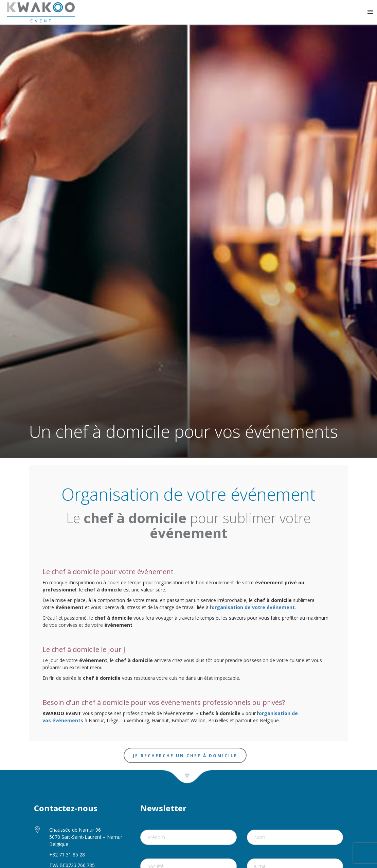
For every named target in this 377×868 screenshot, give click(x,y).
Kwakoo (41, 12)
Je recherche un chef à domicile (185, 756)
